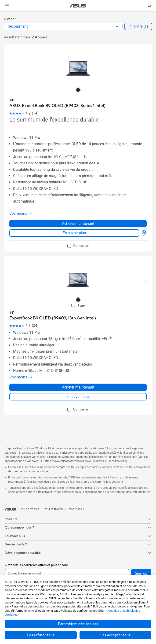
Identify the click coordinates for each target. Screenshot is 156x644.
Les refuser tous (41, 635)
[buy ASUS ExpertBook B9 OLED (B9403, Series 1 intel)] (57, 106)
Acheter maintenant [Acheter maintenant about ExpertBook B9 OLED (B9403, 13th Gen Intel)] (78, 387)
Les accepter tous (115, 635)
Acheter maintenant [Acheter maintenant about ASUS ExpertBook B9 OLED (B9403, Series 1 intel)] (78, 224)
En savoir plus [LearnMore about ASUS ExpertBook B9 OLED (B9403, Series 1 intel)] (74, 233)
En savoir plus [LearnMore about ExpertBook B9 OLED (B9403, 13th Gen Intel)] (78, 397)
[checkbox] (78, 246)
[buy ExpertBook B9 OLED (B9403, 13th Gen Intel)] (53, 318)
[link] (78, 6)
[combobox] (63, 26)
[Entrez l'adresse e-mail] (67, 574)
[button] (7, 6)
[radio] (78, 90)
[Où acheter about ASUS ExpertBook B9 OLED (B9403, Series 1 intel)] (143, 233)
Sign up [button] (141, 574)
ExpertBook (76, 509)
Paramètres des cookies (78, 624)
